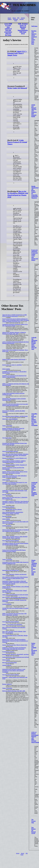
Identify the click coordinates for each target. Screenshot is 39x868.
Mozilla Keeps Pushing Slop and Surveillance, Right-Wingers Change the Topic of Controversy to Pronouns (15, 641)
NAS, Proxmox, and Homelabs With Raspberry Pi (15, 597)
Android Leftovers (7, 526)
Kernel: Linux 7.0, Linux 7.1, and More (12, 365)
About (14, 18)
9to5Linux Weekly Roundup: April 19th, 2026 (14, 691)
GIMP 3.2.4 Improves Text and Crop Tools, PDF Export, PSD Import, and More (15, 614)
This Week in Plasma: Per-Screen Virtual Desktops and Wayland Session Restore (15, 544)
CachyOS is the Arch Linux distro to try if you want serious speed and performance (15, 405)
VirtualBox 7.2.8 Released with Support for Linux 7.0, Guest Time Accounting (34, 420)
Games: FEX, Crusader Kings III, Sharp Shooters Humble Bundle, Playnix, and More (15, 537)
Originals (15, 19)
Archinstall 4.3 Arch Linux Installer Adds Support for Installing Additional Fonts (34, 489)
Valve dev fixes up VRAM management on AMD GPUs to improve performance (15, 315)
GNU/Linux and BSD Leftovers (10, 451)
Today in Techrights (7, 426)
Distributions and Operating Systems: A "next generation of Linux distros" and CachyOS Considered (14, 671)
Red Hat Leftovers (7, 516)
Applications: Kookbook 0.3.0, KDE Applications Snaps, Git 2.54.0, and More (15, 476)
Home (9, 18)
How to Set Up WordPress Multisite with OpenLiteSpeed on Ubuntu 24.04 (18, 194)
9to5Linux (34, 26)
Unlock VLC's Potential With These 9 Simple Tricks (17, 53)
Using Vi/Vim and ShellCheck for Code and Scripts (15, 595)
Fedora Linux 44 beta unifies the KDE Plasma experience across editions (14, 551)
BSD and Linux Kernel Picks (10, 662)
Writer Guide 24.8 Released (17, 88)
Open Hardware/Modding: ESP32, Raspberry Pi (15, 465)
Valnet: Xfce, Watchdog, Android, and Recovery (14, 574)
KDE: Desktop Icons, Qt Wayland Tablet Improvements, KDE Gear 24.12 (23, 29)
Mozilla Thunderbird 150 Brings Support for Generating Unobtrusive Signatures (35, 192)
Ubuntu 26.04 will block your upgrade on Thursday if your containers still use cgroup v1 (16, 530)
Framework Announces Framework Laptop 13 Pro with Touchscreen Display (35, 255)
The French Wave (7, 438)
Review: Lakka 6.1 (7, 684)
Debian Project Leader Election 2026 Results (14, 359)
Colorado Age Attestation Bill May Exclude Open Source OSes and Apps (34, 343)
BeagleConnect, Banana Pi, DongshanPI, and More (15, 654)
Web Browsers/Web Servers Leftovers (12, 509)
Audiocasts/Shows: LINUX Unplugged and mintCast (16, 657)
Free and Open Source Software (11, 541)
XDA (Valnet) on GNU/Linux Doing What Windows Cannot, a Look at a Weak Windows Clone (15, 578)
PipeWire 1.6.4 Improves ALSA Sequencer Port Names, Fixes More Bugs (14, 376)
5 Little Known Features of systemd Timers (17, 142)
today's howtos (6, 369)
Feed (16, 21)
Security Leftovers (7, 495)
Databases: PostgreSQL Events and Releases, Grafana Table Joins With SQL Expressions (14, 648)
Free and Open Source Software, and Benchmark (15, 416)
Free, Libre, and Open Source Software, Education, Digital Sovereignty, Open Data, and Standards (15, 455)
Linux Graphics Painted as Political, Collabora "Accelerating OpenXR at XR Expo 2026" (14, 461)
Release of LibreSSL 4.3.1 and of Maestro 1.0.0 (15, 458)
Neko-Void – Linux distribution (10, 419)
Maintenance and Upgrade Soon (11, 570)
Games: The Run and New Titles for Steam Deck (15, 645)
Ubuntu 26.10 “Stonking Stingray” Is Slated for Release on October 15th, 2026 (14, 333)
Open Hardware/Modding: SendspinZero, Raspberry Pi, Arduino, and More (13, 513)
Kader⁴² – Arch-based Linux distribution (12, 625)
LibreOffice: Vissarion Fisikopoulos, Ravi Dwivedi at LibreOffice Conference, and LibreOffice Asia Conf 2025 (15, 503)
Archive (21, 19)
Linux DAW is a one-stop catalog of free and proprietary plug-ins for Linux (8, 30)
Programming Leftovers (8, 507)
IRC (18, 18)
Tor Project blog (34, 821)
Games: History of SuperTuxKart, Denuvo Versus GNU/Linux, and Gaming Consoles (15, 472)
